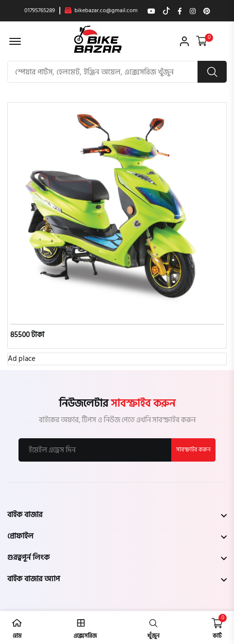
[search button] (212, 72)
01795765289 (40, 11)
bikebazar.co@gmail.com (101, 11)
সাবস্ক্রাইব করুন (193, 450)
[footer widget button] (117, 515)
